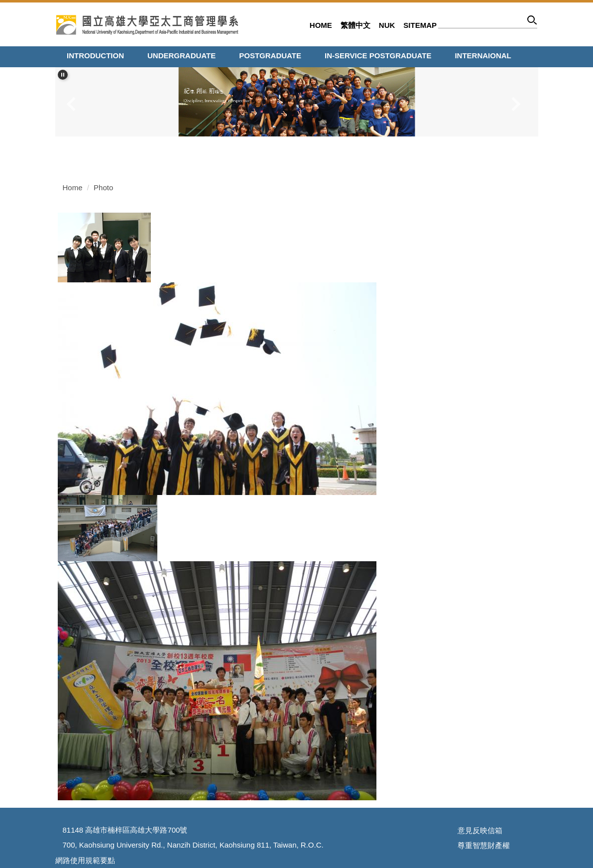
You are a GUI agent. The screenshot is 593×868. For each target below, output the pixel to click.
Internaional (483, 56)
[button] (63, 75)
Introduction (95, 56)
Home (321, 25)
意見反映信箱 (480, 830)
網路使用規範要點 (85, 860)
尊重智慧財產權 (484, 845)
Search (533, 22)
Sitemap (420, 25)
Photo (103, 187)
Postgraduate (270, 56)
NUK (387, 25)
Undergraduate (181, 56)
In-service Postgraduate (378, 56)
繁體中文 (356, 25)
